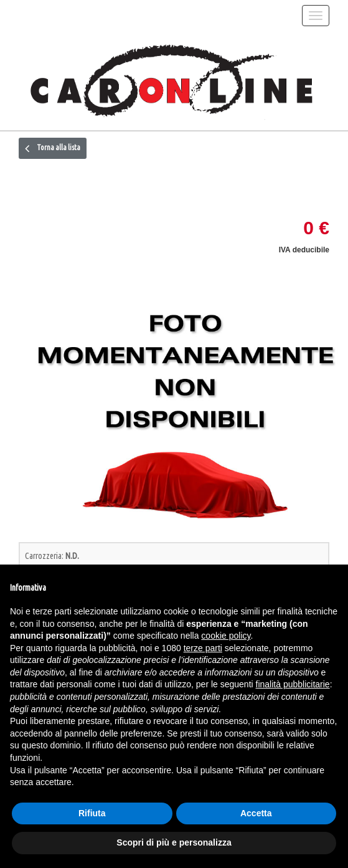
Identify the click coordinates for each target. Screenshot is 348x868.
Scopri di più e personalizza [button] (174, 842)
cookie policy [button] (226, 636)
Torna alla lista (53, 148)
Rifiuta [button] (92, 813)
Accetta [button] (256, 813)
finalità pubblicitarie (293, 684)
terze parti (203, 648)
